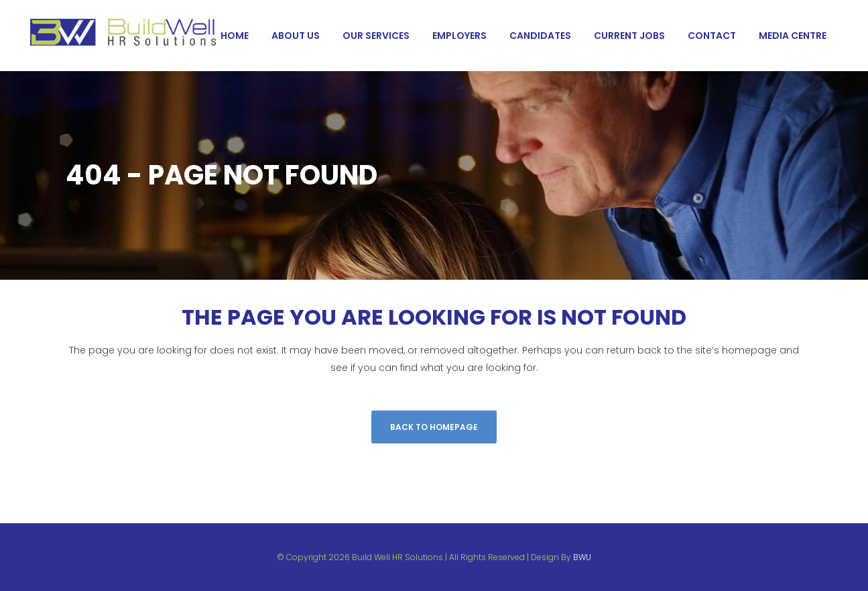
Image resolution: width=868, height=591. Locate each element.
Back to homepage (434, 427)
